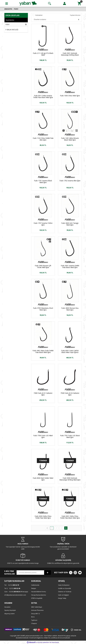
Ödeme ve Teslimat (65, 592)
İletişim (34, 588)
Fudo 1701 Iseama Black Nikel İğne (43, 182)
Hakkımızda (35, 585)
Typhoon (34, 620)
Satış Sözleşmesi (64, 585)
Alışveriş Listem (9, 614)
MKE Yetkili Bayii (37, 607)
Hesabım (7, 607)
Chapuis (34, 623)
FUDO (16, 9)
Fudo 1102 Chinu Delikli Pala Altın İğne (43, 139)
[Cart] (79, 3)
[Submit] (47, 573)
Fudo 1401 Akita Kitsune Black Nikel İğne (70, 139)
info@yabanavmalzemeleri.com (15, 595)
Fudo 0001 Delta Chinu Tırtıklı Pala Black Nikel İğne (70, 517)
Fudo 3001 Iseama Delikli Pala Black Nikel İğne (70, 267)
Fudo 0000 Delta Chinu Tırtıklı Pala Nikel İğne (43, 517)
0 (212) (12, 585)
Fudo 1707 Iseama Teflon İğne (43, 224)
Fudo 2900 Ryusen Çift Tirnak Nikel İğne (43, 267)
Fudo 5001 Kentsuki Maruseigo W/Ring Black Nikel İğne (70, 54)
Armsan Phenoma (37, 610)
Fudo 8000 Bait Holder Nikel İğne (43, 479)
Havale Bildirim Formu (39, 592)
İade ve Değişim (63, 595)
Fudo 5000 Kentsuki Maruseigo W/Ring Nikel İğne (70, 479)
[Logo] (28, 3)
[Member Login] (64, 3)
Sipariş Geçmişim (10, 610)
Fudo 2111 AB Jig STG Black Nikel (43, 54)
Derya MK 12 (35, 614)
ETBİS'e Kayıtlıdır (37, 598)
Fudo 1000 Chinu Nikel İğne (70, 96)
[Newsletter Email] (30, 573)
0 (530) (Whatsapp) (16, 592)
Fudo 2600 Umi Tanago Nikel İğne (70, 224)
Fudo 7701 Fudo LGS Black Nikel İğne (70, 436)
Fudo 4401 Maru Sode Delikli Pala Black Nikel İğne (43, 351)
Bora (33, 617)
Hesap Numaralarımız (39, 595)
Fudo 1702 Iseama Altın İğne (70, 181)
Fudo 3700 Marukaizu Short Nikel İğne (43, 309)
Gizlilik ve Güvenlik (64, 588)
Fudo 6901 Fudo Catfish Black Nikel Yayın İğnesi (70, 351)
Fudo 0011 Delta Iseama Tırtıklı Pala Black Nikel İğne (43, 97)
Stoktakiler (39, 15)
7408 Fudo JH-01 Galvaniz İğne (43, 394)
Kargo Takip (62, 598)
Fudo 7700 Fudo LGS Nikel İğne (43, 436)
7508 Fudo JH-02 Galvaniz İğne (70, 394)
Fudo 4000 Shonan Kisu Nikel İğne (70, 309)
